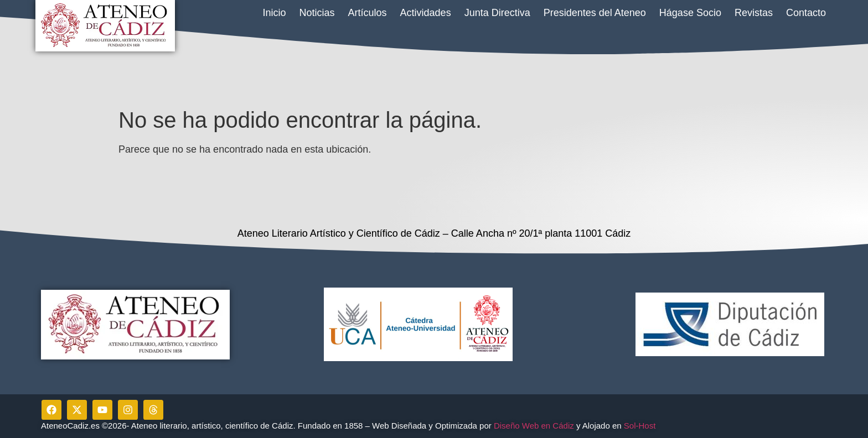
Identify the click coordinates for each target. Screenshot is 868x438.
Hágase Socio (690, 13)
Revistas (754, 13)
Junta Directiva (497, 13)
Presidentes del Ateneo (595, 13)
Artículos (368, 13)
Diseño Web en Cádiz (534, 426)
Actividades (426, 13)
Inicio (274, 13)
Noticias (317, 13)
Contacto (806, 13)
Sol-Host (641, 426)
